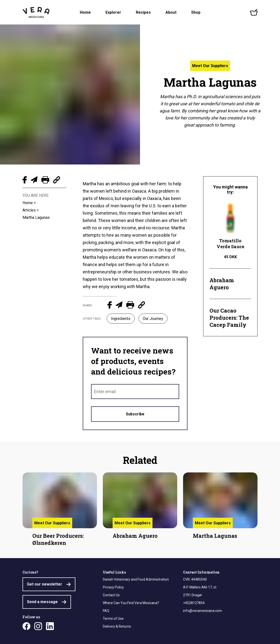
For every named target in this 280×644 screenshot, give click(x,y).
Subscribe (135, 414)
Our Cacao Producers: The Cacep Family (229, 318)
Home (85, 12)
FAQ (106, 611)
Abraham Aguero (222, 284)
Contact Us (111, 595)
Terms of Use (113, 619)
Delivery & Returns (117, 626)
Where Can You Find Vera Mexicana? (131, 603)
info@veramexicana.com (203, 611)
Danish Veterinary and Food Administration (136, 579)
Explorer (113, 12)
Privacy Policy (113, 587)
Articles (29, 210)
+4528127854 (194, 603)
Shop (196, 12)
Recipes (143, 12)
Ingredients (121, 319)
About (171, 12)
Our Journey (153, 319)
